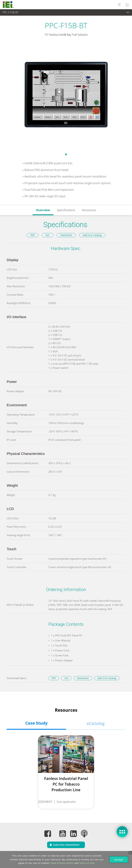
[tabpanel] (66, 97)
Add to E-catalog (92, 235)
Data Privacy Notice (62, 863)
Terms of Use (87, 863)
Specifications (66, 210)
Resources (89, 210)
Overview (43, 210)
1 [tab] (66, 154)
